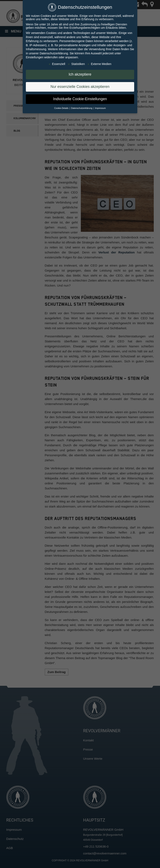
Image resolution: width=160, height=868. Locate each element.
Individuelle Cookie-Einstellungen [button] (80, 98)
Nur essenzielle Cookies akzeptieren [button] (80, 86)
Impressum (100, 107)
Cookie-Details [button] (62, 107)
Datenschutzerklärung (54, 52)
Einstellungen (35, 56)
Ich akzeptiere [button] (80, 74)
